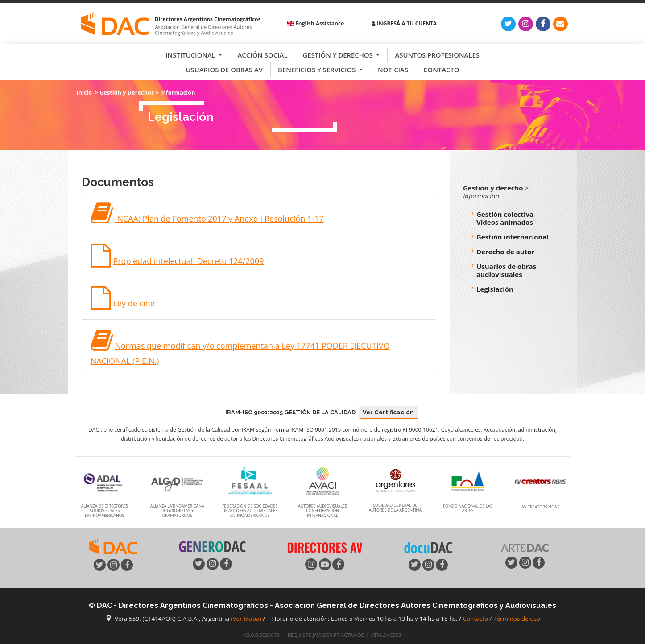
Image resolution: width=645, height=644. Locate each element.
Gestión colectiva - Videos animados (507, 218)
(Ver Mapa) (247, 619)
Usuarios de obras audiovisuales (506, 270)
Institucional (191, 55)
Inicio (84, 92)
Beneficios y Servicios (318, 70)
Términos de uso (517, 619)
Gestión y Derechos (338, 55)
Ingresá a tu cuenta (404, 23)
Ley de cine (134, 303)
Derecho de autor (505, 252)
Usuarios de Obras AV (225, 70)
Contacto (441, 70)
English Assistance (315, 23)
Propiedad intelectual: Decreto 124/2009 (188, 261)
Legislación (495, 289)
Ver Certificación (388, 412)
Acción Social (262, 55)
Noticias (393, 70)
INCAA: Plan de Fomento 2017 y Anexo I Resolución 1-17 (219, 219)
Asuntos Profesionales (437, 55)
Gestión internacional (513, 237)
